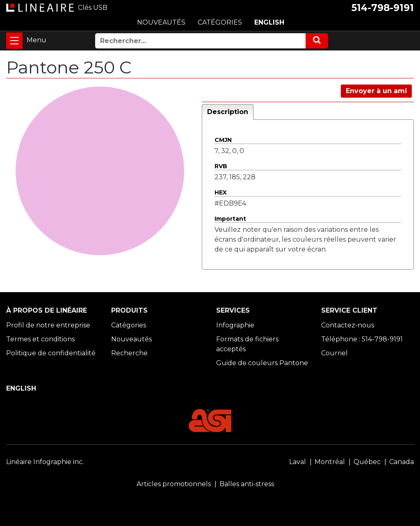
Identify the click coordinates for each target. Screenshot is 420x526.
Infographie (235, 325)
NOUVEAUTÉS (161, 22)
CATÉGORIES (220, 22)
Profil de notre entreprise (48, 325)
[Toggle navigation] (14, 41)
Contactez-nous (348, 325)
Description (228, 112)
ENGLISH (269, 22)
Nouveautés (131, 339)
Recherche (129, 353)
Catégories (129, 325)
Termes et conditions (40, 339)
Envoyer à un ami (376, 91)
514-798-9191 (383, 8)
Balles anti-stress (247, 484)
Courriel (334, 353)
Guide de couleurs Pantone (262, 363)
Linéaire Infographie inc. (45, 462)
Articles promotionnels (174, 484)
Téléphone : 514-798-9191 (362, 339)
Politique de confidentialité (51, 353)
